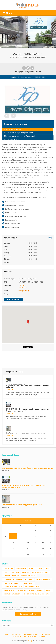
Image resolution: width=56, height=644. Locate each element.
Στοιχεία (17, 77)
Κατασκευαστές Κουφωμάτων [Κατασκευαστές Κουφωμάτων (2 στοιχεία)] (13, 580)
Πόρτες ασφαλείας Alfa (12, 139)
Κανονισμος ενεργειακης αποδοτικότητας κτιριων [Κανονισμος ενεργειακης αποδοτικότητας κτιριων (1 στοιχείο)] (20, 576)
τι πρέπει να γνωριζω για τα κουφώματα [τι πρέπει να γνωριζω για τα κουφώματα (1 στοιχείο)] (36, 594)
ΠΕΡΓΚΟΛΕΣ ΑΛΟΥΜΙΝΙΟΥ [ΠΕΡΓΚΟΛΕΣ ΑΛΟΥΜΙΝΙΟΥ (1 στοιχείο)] (43, 580)
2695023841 (22, 285)
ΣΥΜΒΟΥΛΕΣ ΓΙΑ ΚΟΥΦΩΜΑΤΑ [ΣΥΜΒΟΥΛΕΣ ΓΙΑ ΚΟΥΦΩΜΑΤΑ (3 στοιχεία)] (12, 583)
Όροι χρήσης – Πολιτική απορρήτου (35, 637)
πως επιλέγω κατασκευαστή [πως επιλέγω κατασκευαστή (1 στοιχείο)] (12, 594)
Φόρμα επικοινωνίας (14, 299)
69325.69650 (22, 288)
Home (11, 77)
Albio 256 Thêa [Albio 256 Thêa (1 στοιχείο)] (8, 569)
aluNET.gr (30, 641)
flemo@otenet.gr (23, 291)
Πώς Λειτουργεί (46, 634)
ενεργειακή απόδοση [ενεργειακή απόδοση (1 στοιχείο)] (32, 587)
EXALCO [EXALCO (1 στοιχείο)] (6, 572)
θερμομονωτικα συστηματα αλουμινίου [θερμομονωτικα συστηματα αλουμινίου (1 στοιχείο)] (30, 590)
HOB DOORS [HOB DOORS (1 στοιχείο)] (15, 572)
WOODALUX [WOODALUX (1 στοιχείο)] (25, 572)
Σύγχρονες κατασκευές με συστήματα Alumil (20, 136)
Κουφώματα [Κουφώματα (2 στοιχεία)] (29, 580)
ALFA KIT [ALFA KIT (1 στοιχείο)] (32, 569)
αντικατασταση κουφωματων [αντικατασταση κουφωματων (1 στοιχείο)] (13, 587)
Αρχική (7, 634)
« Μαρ (7, 521)
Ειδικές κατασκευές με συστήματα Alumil (18, 133)
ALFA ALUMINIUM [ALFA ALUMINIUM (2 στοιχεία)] (21, 569)
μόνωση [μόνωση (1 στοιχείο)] (49, 590)
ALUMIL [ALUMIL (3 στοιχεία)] (40, 569)
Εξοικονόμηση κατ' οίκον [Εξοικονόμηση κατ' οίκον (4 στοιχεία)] (40, 572)
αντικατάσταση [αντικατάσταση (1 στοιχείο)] (28, 583)
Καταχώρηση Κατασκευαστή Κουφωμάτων (25, 634)
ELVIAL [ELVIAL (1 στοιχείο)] (47, 569)
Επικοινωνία (17, 637)
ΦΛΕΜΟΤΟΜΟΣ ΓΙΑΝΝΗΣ (13, 129)
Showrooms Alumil (26, 77)
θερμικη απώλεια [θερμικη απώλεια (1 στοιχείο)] (9, 590)
